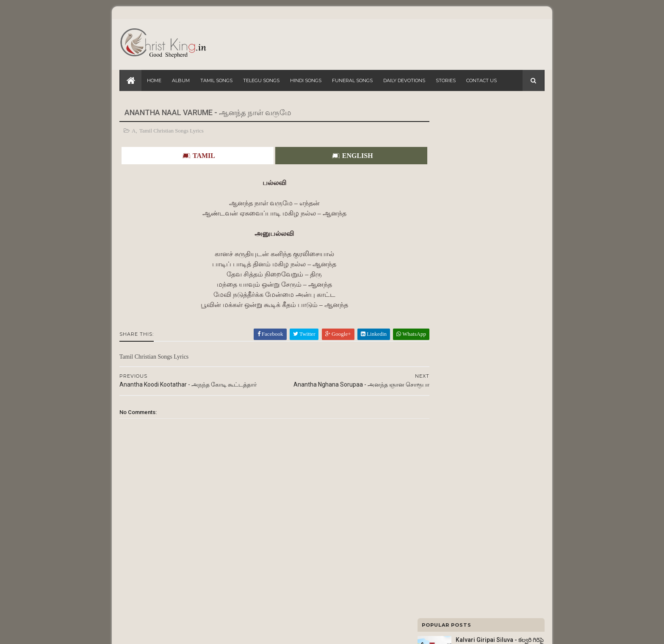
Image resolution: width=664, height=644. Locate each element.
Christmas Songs (441, 542)
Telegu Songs (261, 80)
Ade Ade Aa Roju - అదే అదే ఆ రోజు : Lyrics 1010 (478, 380)
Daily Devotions (404, 80)
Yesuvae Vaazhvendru (486, 311)
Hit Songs (433, 524)
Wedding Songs (440, 505)
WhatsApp (379, 334)
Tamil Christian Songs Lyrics (172, 131)
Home (154, 80)
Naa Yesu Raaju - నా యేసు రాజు (496, 277)
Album (181, 80)
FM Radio (433, 449)
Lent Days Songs (441, 486)
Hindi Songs (306, 80)
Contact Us (481, 80)
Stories (446, 80)
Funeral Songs (352, 80)
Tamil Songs (216, 80)
